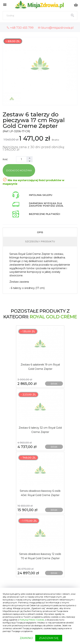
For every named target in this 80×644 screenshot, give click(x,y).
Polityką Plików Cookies (32, 620)
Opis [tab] (40, 232)
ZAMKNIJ (26, 638)
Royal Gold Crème (53, 317)
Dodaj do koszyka (19, 170)
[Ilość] (21, 159)
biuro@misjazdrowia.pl (56, 28)
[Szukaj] (40, 16)
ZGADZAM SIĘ (49, 638)
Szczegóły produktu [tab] (40, 241)
